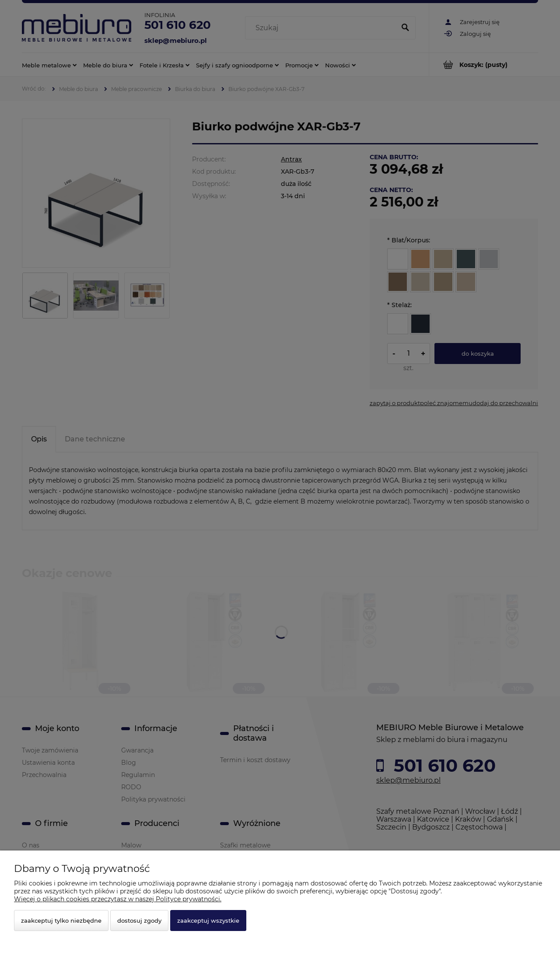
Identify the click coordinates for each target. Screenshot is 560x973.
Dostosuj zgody (139, 920)
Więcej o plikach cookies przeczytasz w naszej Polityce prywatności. (118, 899)
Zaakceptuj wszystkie (208, 920)
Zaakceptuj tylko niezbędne (61, 920)
